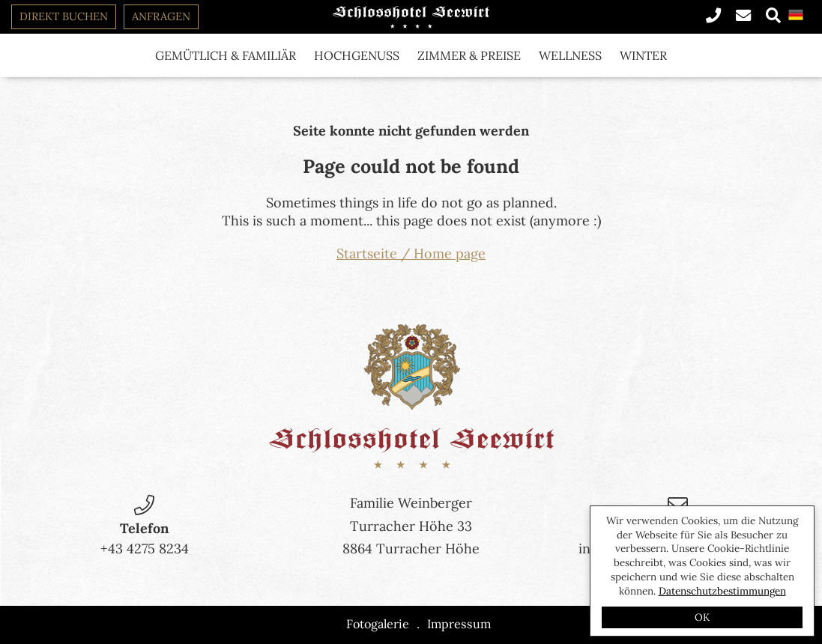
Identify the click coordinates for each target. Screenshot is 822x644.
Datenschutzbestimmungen (722, 591)
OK (702, 617)
